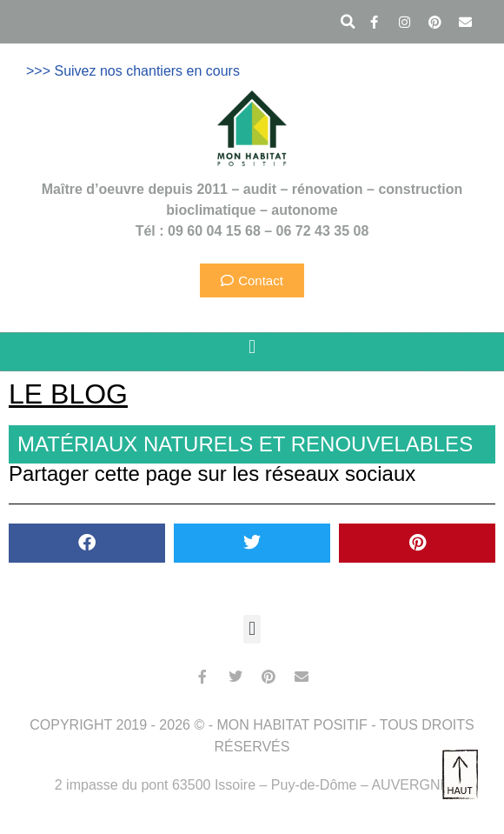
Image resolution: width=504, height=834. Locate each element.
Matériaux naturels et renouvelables (245, 444)
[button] (348, 22)
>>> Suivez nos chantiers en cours (133, 71)
